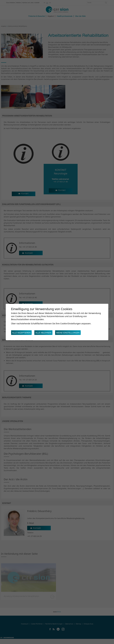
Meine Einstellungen (70, 333)
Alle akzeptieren (22, 333)
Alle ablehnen (45, 333)
